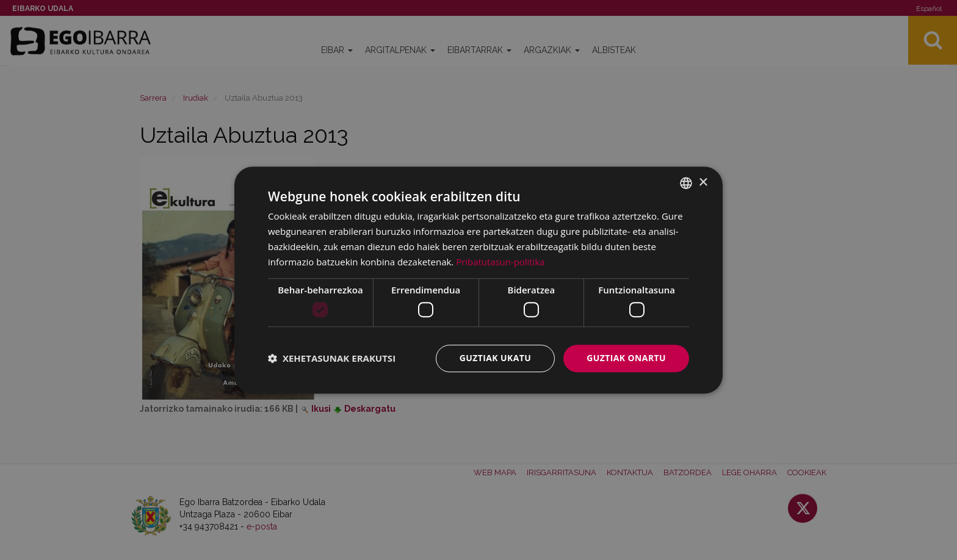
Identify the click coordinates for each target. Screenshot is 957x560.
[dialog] (478, 280)
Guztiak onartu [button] (626, 358)
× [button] (703, 183)
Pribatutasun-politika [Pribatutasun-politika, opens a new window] (500, 262)
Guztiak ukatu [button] (496, 358)
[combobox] (686, 183)
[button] (332, 358)
